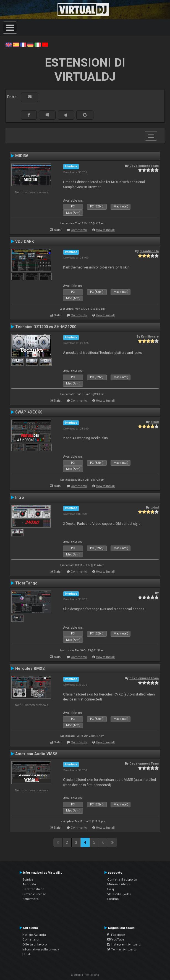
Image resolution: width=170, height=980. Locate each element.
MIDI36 (22, 156)
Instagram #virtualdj (124, 944)
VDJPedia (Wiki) (119, 894)
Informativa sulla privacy (41, 949)
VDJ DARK (25, 241)
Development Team (144, 166)
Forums (113, 899)
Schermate (30, 899)
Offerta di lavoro (35, 944)
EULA (27, 954)
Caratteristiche (33, 889)
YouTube (116, 939)
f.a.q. (111, 889)
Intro (20, 497)
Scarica (28, 879)
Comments (79, 230)
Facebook (116, 935)
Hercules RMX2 (30, 668)
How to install (105, 230)
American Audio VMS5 (36, 754)
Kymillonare (150, 336)
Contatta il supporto (122, 879)
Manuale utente (119, 884)
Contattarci (31, 939)
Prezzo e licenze (34, 894)
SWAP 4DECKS (29, 412)
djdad (155, 422)
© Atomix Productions (85, 975)
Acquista (29, 884)
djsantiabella (149, 251)
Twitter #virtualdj (122, 949)
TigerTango (26, 583)
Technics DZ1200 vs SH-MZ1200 (46, 327)
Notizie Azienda (34, 935)
